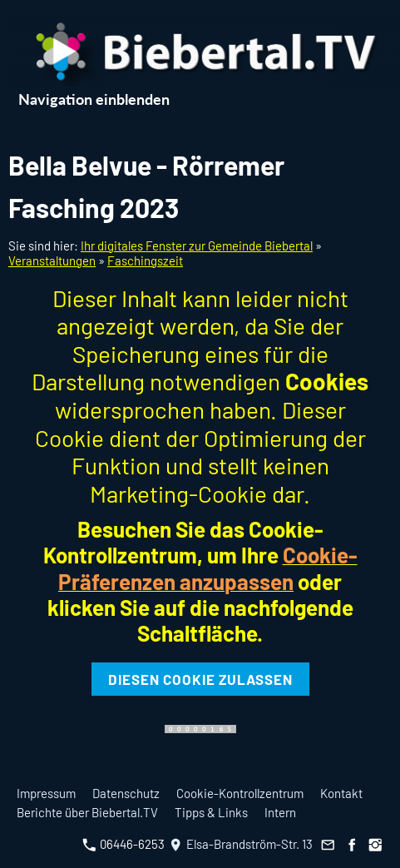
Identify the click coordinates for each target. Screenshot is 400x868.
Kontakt (341, 793)
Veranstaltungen (52, 260)
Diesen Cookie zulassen (200, 679)
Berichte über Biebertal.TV (87, 812)
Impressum (46, 793)
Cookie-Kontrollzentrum (240, 793)
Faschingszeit (145, 260)
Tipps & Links (211, 812)
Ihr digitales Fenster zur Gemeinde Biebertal (197, 246)
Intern (280, 812)
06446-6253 (123, 844)
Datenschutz (126, 793)
